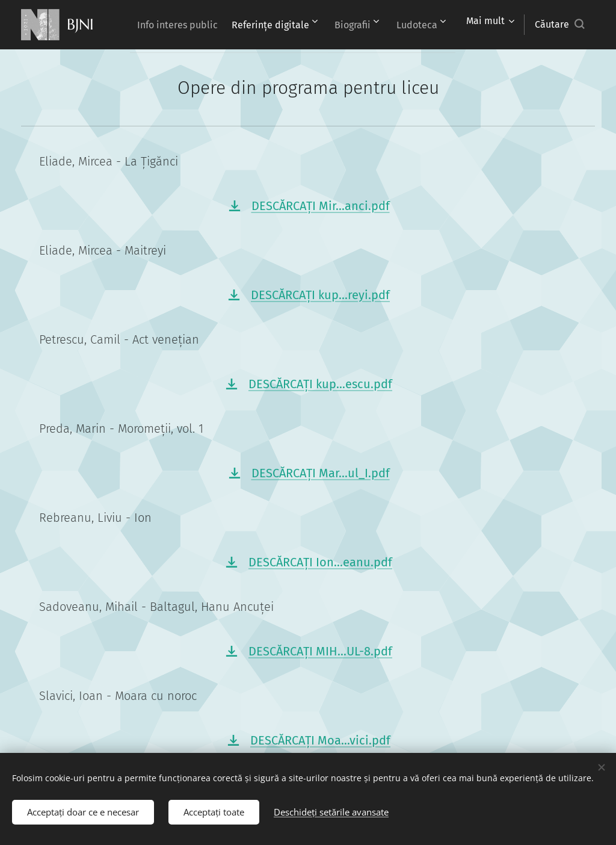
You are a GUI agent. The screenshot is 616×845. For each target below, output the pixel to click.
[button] (559, 25)
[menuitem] (230, 25)
